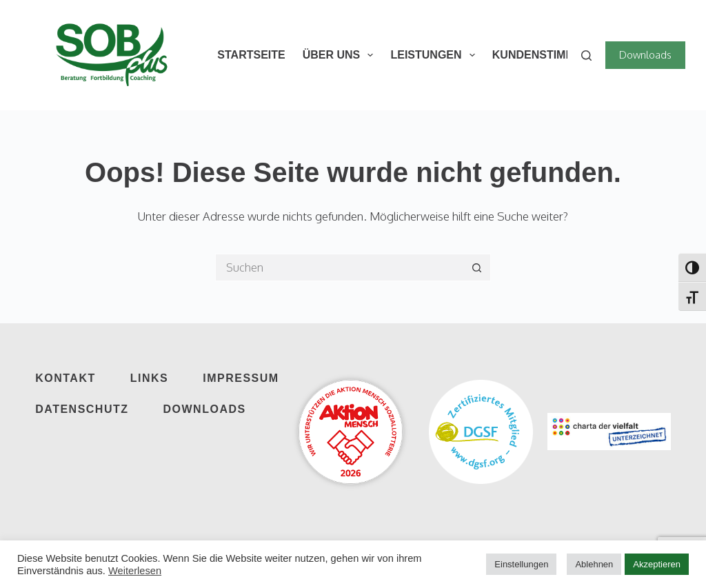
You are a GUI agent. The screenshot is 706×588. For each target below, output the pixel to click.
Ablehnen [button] (594, 564)
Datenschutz (82, 409)
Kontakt (65, 378)
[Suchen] (586, 55)
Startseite (251, 55)
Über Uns (341, 55)
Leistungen (435, 55)
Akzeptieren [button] (657, 564)
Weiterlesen (135, 571)
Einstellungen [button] (521, 564)
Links (150, 378)
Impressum (241, 378)
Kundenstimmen (541, 55)
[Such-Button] (477, 267)
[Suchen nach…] (339, 267)
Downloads (645, 55)
